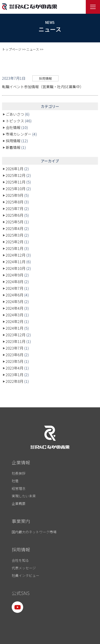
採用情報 (45, 78)
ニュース (33, 49)
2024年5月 (15, 301)
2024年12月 (16, 255)
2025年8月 (15, 202)
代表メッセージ (24, 568)
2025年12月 (16, 175)
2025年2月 (15, 242)
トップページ (12, 49)
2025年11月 (16, 182)
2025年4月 (15, 228)
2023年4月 (15, 368)
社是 (15, 481)
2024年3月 (15, 315)
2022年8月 (15, 381)
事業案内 (21, 521)
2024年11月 (16, 262)
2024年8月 (15, 282)
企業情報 (21, 462)
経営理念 (19, 488)
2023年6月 (15, 355)
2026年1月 (15, 169)
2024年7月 (15, 288)
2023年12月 (16, 335)
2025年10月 (16, 189)
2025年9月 (15, 195)
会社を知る (20, 560)
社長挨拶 (19, 473)
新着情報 (13, 147)
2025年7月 (15, 208)
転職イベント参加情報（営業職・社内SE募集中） (43, 87)
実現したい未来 (24, 496)
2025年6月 (15, 215)
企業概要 (19, 503)
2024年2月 (15, 321)
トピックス (15, 121)
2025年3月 (15, 235)
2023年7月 (15, 348)
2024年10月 (16, 268)
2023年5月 (15, 361)
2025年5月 (15, 222)
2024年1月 (15, 328)
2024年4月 (15, 308)
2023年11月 (16, 341)
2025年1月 (15, 248)
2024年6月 (15, 295)
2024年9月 (15, 275)
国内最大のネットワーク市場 (34, 532)
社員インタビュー (25, 575)
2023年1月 (15, 375)
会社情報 (13, 127)
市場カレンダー (19, 134)
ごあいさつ (15, 114)
